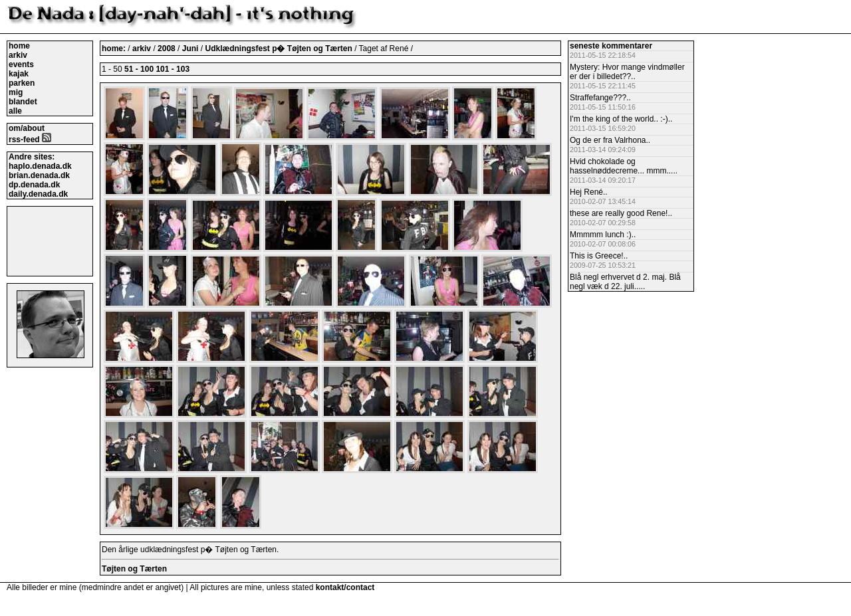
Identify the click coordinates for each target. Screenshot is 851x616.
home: (115, 49)
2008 (167, 49)
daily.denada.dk (38, 194)
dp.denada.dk (34, 185)
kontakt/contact (345, 587)
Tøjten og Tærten (134, 569)
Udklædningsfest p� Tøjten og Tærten (280, 49)
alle (15, 111)
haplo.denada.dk (40, 166)
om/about (27, 128)
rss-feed (30, 140)
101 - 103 (173, 69)
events (21, 64)
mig (16, 92)
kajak (19, 74)
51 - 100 (139, 69)
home (19, 46)
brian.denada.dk (39, 175)
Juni (191, 49)
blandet (23, 102)
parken (22, 83)
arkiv (18, 55)
